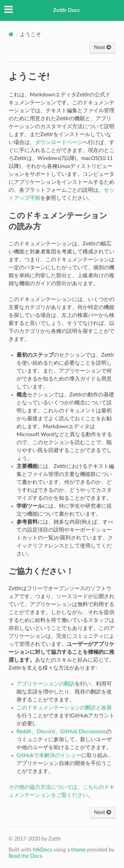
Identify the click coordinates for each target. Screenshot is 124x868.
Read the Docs (25, 856)
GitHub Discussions (83, 732)
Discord (46, 732)
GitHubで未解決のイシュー (49, 755)
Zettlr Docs (66, 10)
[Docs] (11, 34)
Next (103, 47)
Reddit (24, 732)
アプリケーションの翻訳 (46, 684)
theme (78, 850)
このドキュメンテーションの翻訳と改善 (64, 708)
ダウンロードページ (59, 142)
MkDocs (42, 850)
